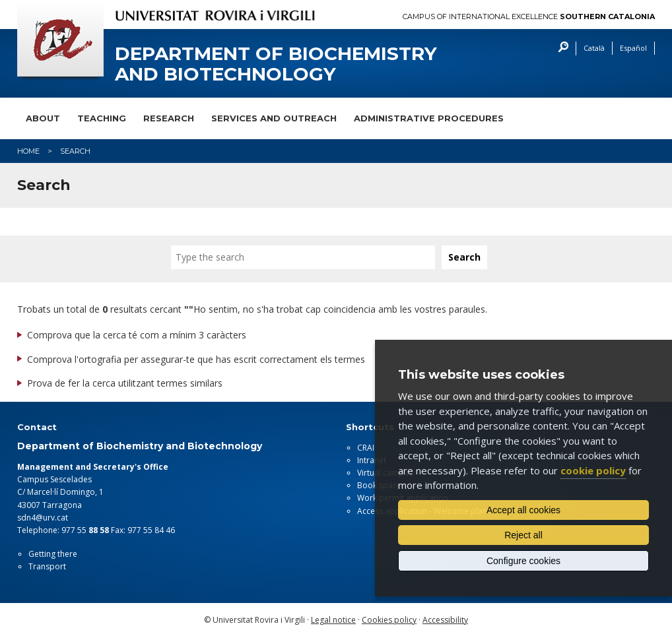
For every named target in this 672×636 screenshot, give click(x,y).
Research (169, 118)
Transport (47, 566)
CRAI (366, 448)
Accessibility (445, 620)
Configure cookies (523, 561)
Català (594, 48)
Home (28, 151)
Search (560, 48)
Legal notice (333, 620)
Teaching (102, 118)
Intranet (372, 460)
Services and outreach (274, 118)
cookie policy (593, 470)
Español (633, 48)
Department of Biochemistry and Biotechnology (276, 64)
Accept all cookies (523, 510)
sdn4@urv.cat (43, 518)
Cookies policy (389, 620)
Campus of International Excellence (529, 17)
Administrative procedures (429, 118)
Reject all (523, 535)
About (43, 118)
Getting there (53, 554)
